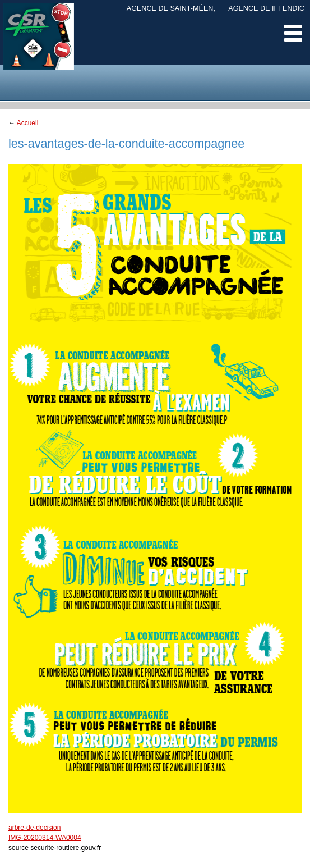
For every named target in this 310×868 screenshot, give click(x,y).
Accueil (23, 123)
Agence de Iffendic (266, 8)
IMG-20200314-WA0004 (45, 838)
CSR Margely (39, 45)
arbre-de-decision (34, 828)
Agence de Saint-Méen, (171, 8)
